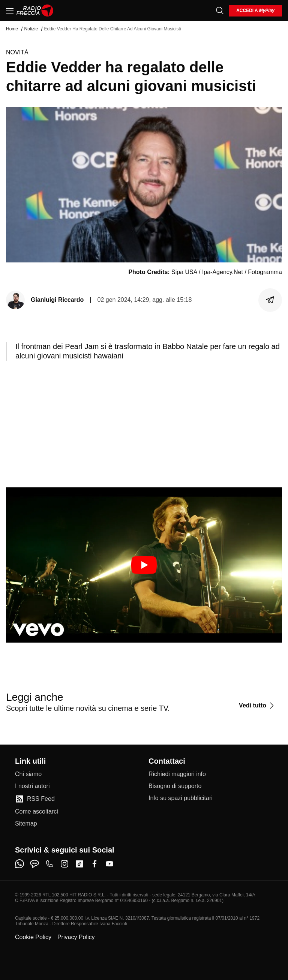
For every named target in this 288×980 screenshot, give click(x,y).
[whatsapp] (19, 864)
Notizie (31, 29)
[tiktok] (79, 864)
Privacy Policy (76, 937)
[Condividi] (270, 300)
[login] (255, 11)
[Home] (35, 10)
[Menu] (10, 10)
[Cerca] (220, 10)
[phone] (49, 864)
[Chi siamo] (28, 774)
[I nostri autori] (32, 786)
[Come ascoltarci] (37, 812)
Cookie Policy (33, 937)
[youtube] (109, 864)
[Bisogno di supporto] (175, 786)
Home (12, 29)
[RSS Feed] (35, 799)
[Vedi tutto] (257, 706)
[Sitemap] (26, 824)
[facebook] (94, 864)
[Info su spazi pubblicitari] (181, 798)
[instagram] (64, 864)
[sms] (34, 864)
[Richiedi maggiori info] (177, 774)
